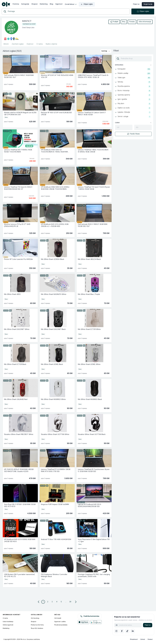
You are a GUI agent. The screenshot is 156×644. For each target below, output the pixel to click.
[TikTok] (127, 631)
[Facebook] (122, 631)
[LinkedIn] (133, 631)
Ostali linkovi (71, 4)
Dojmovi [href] (30, 44)
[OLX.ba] (6, 4)
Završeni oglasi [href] (18, 44)
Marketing (44, 4)
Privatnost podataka (61, 625)
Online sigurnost (8, 625)
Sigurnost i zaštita (60, 622)
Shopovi (34, 4)
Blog (51, 4)
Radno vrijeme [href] (51, 44)
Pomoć (150, 639)
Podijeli (114, 22)
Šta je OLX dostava (37, 628)
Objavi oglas (87, 4)
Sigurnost (59, 4)
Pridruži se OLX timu (37, 625)
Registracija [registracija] (148, 4)
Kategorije (25, 4)
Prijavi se (148, 625)
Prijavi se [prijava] (136, 4)
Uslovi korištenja (8, 622)
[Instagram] (116, 631)
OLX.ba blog (35, 618)
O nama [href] (40, 44)
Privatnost (134, 639)
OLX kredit (58, 618)
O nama (5, 618)
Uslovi (143, 639)
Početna (16, 4)
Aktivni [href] (6, 44)
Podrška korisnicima (90, 616)
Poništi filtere (133, 134)
